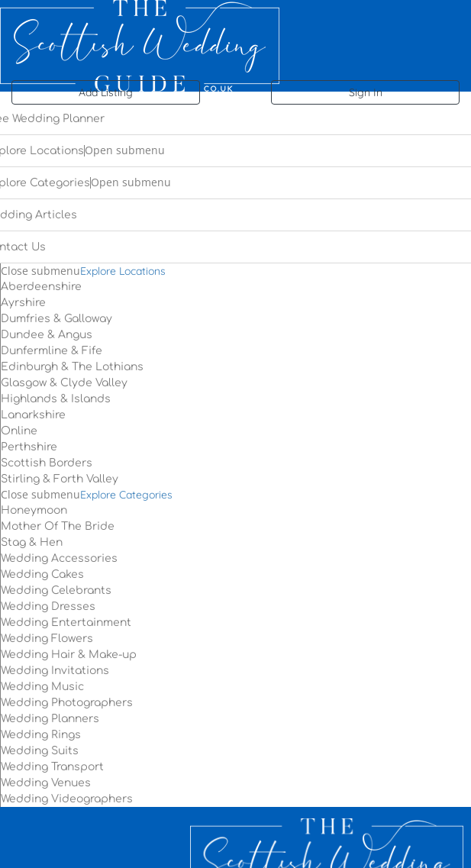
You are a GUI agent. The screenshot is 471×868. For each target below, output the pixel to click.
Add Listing (106, 92)
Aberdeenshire (41, 287)
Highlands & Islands (56, 399)
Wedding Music (42, 687)
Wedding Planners (50, 719)
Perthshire (29, 447)
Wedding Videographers (67, 799)
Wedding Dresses (48, 607)
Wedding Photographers (67, 703)
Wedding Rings (41, 735)
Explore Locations (123, 271)
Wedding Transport (52, 767)
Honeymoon (34, 510)
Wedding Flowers (47, 639)
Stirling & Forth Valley (60, 479)
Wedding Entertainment (66, 623)
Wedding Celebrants (56, 590)
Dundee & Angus (47, 335)
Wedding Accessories (59, 558)
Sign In (366, 92)
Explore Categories (126, 495)
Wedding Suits (40, 751)
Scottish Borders (47, 463)
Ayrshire (23, 303)
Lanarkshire (33, 415)
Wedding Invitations (55, 671)
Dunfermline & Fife (52, 351)
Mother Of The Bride (58, 526)
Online (19, 431)
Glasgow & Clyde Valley (64, 383)
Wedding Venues (46, 783)
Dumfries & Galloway (56, 319)
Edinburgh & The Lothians (72, 367)
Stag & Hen (32, 542)
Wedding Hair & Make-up (69, 655)
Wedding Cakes (42, 574)
